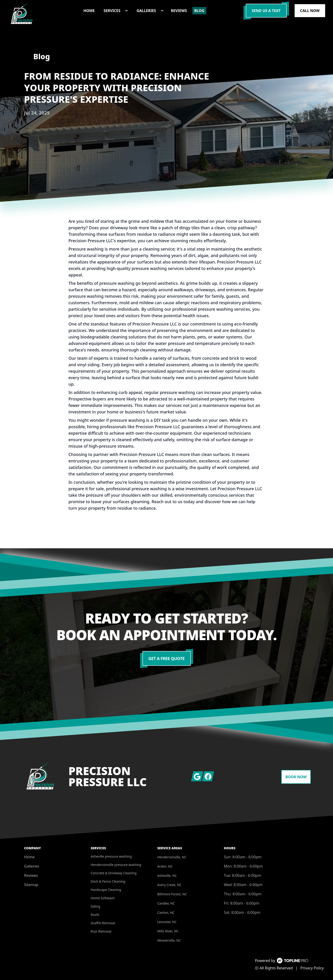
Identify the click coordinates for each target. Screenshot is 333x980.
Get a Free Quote (167, 658)
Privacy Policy (312, 968)
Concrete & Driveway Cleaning (114, 873)
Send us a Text (266, 11)
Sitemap (31, 885)
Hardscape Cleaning (106, 890)
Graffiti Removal (103, 923)
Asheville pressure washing (111, 856)
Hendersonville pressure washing (116, 865)
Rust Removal (101, 931)
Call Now (310, 11)
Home (29, 857)
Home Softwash (103, 898)
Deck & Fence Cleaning (108, 881)
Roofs (95, 915)
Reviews (31, 875)
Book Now (296, 777)
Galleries (32, 866)
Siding (95, 906)
